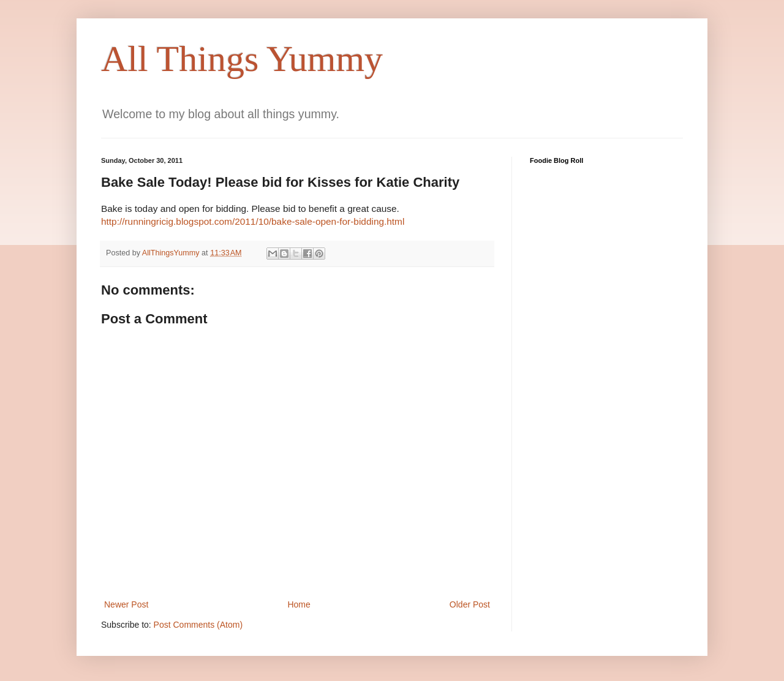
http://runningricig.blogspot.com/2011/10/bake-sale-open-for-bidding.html (253, 221)
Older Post (470, 604)
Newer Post (126, 604)
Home (299, 604)
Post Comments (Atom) (198, 625)
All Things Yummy (242, 59)
